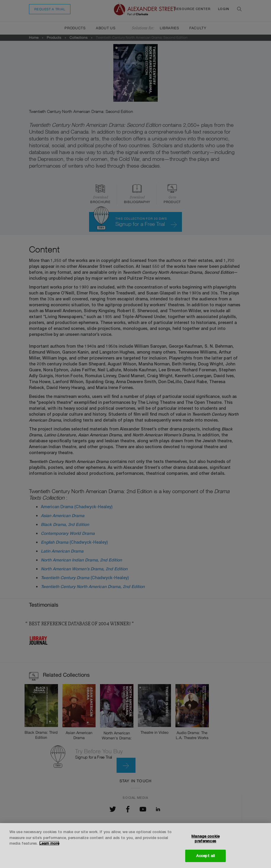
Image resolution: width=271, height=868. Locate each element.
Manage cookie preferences (205, 838)
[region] (135, 846)
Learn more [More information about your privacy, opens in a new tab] (49, 843)
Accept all (205, 856)
